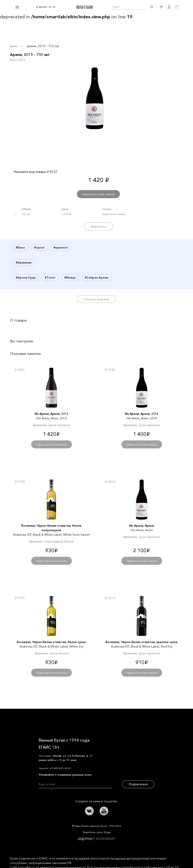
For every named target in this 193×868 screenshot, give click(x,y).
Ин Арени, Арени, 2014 (142, 414)
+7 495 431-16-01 (60, 768)
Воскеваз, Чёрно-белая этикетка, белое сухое (51, 642)
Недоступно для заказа (98, 194)
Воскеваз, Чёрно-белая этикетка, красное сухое (142, 642)
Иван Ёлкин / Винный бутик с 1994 (84, 7)
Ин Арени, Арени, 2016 (51, 414)
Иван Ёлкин (53, 720)
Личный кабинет (169, 7)
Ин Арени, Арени (142, 526)
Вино (14, 46)
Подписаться (138, 784)
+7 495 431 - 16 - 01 (46, 7)
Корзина (177, 7)
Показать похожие (97, 299)
